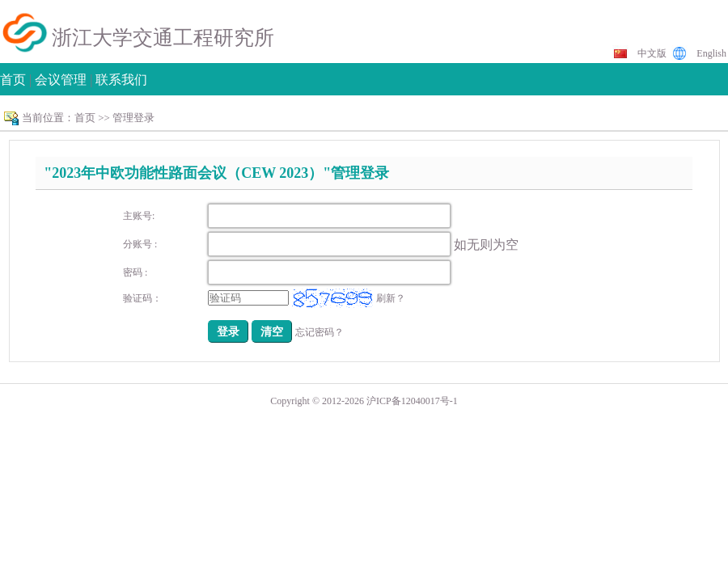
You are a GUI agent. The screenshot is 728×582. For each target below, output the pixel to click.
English (711, 53)
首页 (13, 80)
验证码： (142, 298)
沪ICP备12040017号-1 (412, 401)
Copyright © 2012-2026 (318, 401)
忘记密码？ (320, 332)
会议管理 (61, 80)
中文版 (652, 53)
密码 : (135, 272)
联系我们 (121, 80)
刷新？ (391, 298)
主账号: (139, 216)
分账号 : (140, 244)
